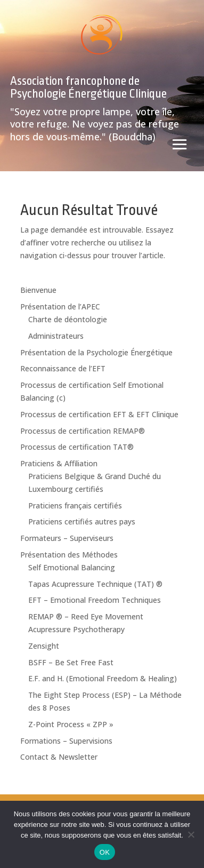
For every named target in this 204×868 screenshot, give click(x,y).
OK (105, 852)
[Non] (191, 834)
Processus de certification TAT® (77, 447)
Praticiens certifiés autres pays (82, 521)
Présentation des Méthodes (69, 555)
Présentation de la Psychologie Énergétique (96, 352)
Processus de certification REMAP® (83, 431)
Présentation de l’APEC (60, 306)
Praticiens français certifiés (75, 505)
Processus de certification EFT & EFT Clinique (99, 414)
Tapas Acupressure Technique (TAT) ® (95, 584)
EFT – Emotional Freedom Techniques (95, 600)
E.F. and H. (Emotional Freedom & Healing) (103, 678)
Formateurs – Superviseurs (67, 538)
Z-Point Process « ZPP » (71, 724)
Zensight (44, 646)
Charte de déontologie (68, 319)
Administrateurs (56, 336)
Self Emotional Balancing (72, 567)
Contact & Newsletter (59, 757)
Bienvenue (38, 290)
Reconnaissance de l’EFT (63, 368)
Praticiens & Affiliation (59, 463)
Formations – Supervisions (66, 741)
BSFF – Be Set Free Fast (71, 662)
